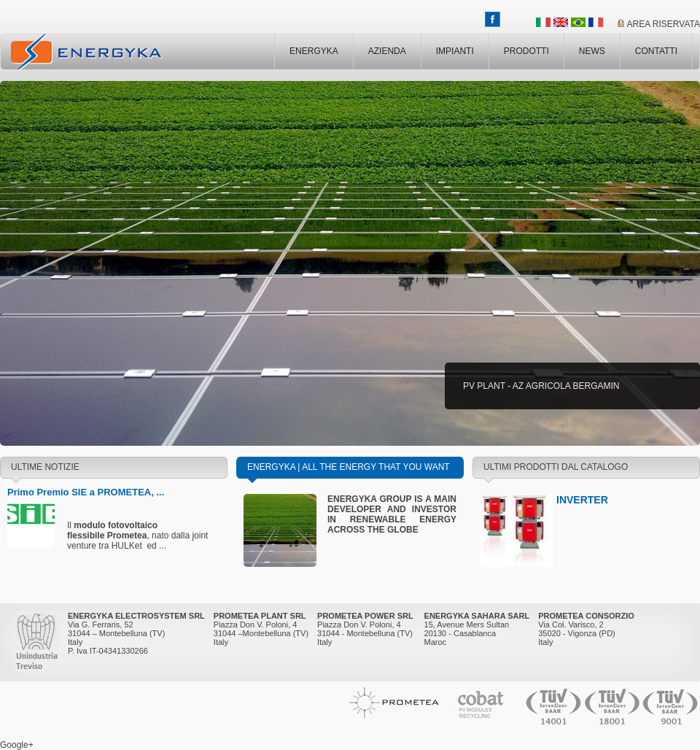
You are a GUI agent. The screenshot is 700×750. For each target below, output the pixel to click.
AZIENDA (387, 51)
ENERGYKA (314, 51)
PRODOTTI (526, 51)
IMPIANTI (455, 51)
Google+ (17, 745)
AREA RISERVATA (664, 24)
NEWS (592, 51)
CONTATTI (656, 51)
